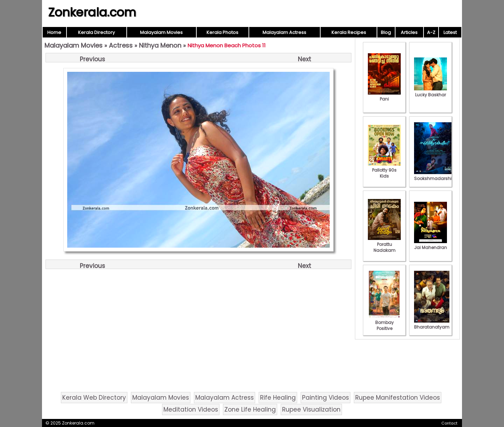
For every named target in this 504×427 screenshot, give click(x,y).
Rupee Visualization (311, 409)
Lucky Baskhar (430, 92)
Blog (386, 32)
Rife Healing (278, 398)
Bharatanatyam (432, 324)
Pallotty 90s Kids (384, 170)
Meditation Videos (191, 409)
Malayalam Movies (161, 32)
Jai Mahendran (430, 245)
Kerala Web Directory (94, 398)
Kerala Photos (222, 32)
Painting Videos (325, 398)
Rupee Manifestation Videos (398, 398)
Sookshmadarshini (435, 175)
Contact (449, 423)
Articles (409, 32)
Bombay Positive (384, 322)
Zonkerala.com (92, 12)
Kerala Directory (96, 32)
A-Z (431, 32)
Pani (384, 96)
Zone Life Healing (250, 409)
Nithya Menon (160, 45)
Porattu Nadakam (384, 244)
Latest (450, 32)
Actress (121, 45)
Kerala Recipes (349, 32)
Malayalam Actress (284, 32)
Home (54, 32)
